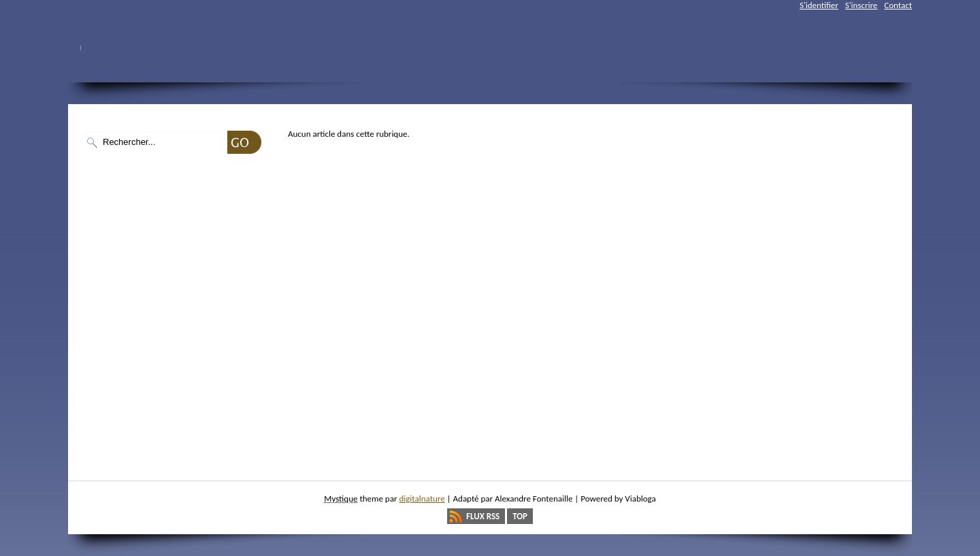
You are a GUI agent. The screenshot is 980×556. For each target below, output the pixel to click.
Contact (898, 5)
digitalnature (422, 498)
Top (520, 516)
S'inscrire (862, 5)
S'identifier (819, 5)
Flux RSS (483, 516)
